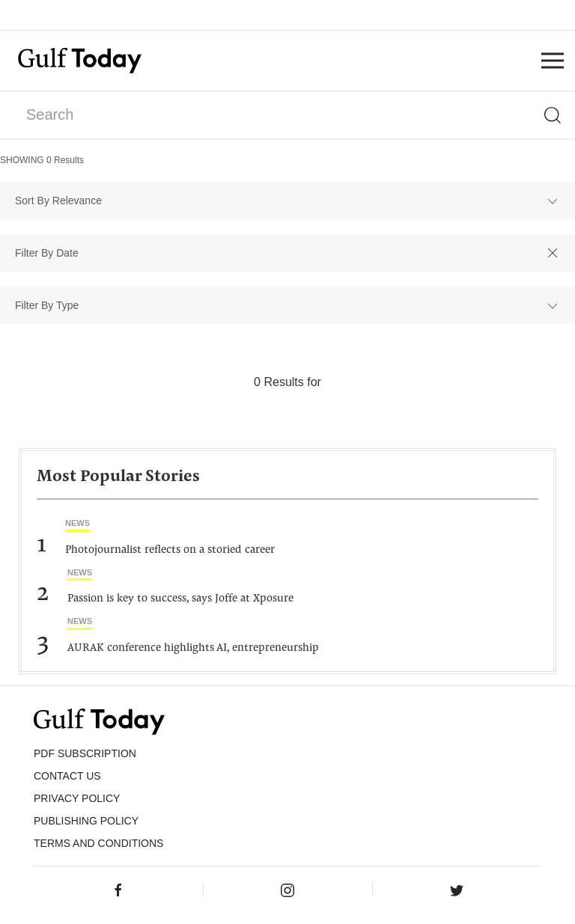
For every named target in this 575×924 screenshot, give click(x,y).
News (77, 523)
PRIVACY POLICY (77, 798)
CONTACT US (67, 776)
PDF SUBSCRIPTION (85, 753)
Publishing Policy (86, 821)
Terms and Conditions (98, 843)
